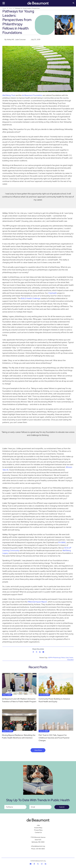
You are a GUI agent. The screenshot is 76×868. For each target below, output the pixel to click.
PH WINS (62, 542)
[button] (73, 3)
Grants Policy (38, 828)
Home (4, 8)
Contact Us (38, 832)
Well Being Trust (9, 95)
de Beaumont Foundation (32, 95)
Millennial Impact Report (37, 602)
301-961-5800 (40, 849)
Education (71, 660)
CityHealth (53, 293)
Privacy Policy (38, 830)
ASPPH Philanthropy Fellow (56, 658)
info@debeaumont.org (38, 846)
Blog (10, 8)
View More (38, 750)
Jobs (38, 825)
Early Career (69, 658)
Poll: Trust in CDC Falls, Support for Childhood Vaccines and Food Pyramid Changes (54, 738)
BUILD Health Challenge (31, 298)
